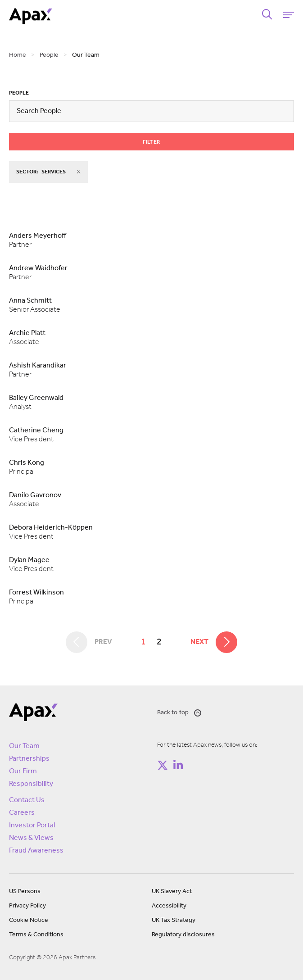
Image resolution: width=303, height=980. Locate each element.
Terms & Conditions (36, 935)
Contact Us (27, 800)
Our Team (24, 746)
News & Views (31, 838)
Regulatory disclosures (183, 935)
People (19, 93)
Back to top (179, 713)
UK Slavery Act (172, 892)
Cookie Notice (29, 920)
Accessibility (169, 906)
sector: (48, 172)
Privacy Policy (27, 906)
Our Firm (23, 771)
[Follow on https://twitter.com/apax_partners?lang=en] (163, 765)
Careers (22, 813)
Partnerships (29, 759)
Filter (151, 142)
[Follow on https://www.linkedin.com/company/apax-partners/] (178, 765)
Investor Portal (32, 826)
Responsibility (31, 784)
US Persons (25, 892)
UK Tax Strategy (174, 920)
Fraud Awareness (36, 851)
